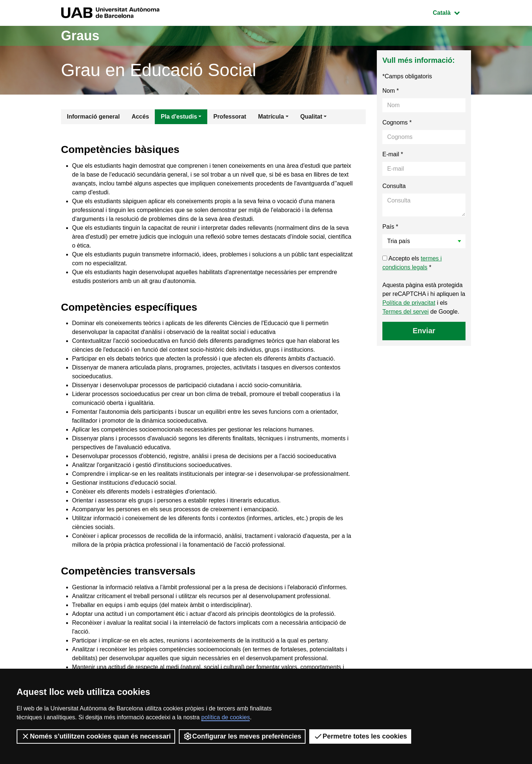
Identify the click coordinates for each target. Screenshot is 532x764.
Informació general (93, 117)
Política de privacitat (409, 303)
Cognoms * (397, 122)
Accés (140, 117)
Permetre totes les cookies (360, 736)
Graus (80, 36)
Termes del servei (405, 312)
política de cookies (226, 717)
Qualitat (311, 117)
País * (390, 227)
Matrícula (271, 117)
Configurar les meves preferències (242, 736)
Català (452, 12)
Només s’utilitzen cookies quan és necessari (96, 736)
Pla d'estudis (179, 117)
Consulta (394, 186)
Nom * (391, 91)
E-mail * (393, 154)
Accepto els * (412, 263)
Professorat (230, 117)
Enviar (424, 331)
